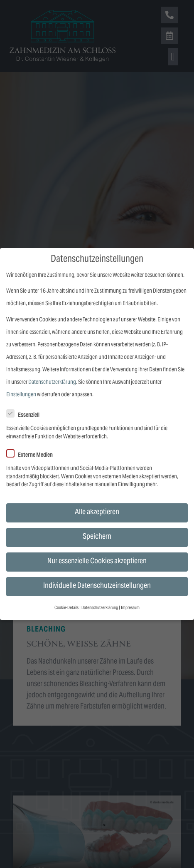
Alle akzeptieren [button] (97, 512)
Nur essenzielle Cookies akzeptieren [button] (97, 562)
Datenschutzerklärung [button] (100, 608)
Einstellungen (21, 395)
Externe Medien (32, 455)
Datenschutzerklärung (52, 383)
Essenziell (26, 415)
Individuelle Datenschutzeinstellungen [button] (97, 586)
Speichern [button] (97, 537)
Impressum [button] (130, 608)
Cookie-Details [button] (66, 608)
